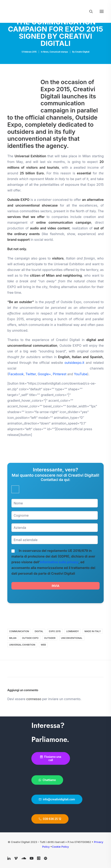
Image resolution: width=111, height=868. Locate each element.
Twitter (31, 374)
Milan (13, 638)
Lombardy (73, 631)
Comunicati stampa (59, 52)
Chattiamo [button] (47, 780)
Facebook (16, 374)
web (43, 645)
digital (39, 631)
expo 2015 (55, 631)
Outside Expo (30, 638)
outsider (50, 638)
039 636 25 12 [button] (50, 819)
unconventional (72, 638)
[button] (102, 11)
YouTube (81, 374)
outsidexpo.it (74, 363)
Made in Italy (93, 631)
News (46, 52)
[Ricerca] (89, 11)
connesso (34, 699)
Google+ (44, 374)
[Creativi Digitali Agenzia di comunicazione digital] (55, 11)
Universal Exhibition (22, 645)
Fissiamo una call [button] (51, 758)
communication (19, 631)
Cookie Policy (60, 847)
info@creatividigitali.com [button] (57, 799)
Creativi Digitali (82, 52)
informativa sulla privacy (59, 562)
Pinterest (60, 374)
